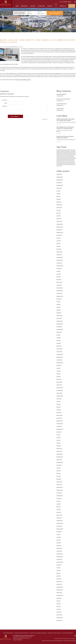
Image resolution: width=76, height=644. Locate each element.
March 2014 (59, 545)
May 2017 (58, 440)
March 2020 (59, 346)
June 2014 (59, 537)
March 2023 (59, 249)
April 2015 (59, 509)
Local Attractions (62, 104)
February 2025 (59, 205)
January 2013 (59, 584)
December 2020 (60, 321)
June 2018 (59, 404)
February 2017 (59, 449)
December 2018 (60, 388)
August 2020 (59, 332)
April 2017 (59, 443)
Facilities (33, 6)
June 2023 (59, 241)
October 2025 (59, 183)
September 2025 (60, 185)
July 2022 (58, 271)
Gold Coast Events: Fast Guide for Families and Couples (65, 120)
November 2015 (60, 490)
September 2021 (60, 296)
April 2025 (59, 199)
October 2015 (59, 493)
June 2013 (59, 570)
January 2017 (59, 451)
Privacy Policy (61, 639)
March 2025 (59, 202)
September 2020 (60, 329)
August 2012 (59, 598)
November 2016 (60, 457)
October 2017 (59, 426)
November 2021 (60, 291)
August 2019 (59, 365)
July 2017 (58, 435)
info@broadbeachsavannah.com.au (23, 638)
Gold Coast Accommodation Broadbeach (38, 633)
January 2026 (59, 174)
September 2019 (60, 363)
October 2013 (59, 559)
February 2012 (59, 615)
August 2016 (59, 465)
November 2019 (60, 357)
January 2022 (59, 285)
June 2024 (59, 210)
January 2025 (59, 207)
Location (50, 6)
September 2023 (60, 232)
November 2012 (60, 590)
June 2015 (59, 504)
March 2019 (59, 379)
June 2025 (59, 194)
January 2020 (59, 352)
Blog (56, 6)
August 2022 (59, 268)
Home (17, 6)
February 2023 (59, 252)
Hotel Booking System (59, 641)
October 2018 (59, 393)
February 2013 (59, 582)
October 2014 (59, 526)
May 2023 (58, 243)
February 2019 (59, 382)
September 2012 (60, 595)
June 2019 (59, 371)
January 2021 (59, 318)
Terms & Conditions (72, 639)
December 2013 (60, 554)
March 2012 (59, 612)
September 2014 (60, 529)
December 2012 (60, 587)
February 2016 (59, 482)
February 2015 (59, 515)
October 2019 (59, 360)
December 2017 (60, 421)
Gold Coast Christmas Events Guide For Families (65, 137)
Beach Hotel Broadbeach (68, 633)
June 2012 (59, 604)
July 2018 (58, 401)
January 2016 (59, 485)
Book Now (72, 6)
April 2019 (59, 376)
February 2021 (59, 316)
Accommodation (6, 47)
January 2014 (59, 551)
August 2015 (59, 498)
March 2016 (59, 479)
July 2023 (58, 238)
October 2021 (59, 293)
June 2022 (59, 274)
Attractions (41, 6)
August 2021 (59, 299)
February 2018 (59, 415)
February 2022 (59, 282)
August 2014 (59, 532)
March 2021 (59, 313)
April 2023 (59, 246)
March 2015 (59, 512)
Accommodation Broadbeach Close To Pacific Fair (64, 150)
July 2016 (58, 468)
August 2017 (59, 432)
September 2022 (60, 266)
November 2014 (60, 523)
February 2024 (59, 221)
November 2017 (60, 424)
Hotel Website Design (67, 641)
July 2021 (58, 302)
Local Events (60, 108)
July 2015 (58, 501)
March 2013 (59, 579)
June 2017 (59, 437)
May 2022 (58, 277)
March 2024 (59, 219)
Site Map (56, 639)
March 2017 (59, 446)
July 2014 (58, 534)
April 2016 (59, 476)
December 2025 (60, 177)
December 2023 (60, 224)
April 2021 (59, 310)
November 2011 (60, 618)
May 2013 (58, 573)
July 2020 (58, 335)
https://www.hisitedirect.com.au (24, 80)
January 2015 (59, 518)
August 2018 (59, 399)
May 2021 (58, 307)
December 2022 (60, 257)
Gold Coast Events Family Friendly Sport (65, 161)
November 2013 (60, 557)
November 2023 (60, 227)
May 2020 (58, 340)
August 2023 (59, 235)
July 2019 (58, 368)
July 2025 (58, 191)
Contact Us (63, 6)
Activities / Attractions (63, 99)
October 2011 (59, 620)
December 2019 (60, 354)
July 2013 (58, 568)
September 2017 (60, 429)
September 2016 (60, 462)
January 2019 (59, 385)
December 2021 (60, 288)
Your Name (4, 100)
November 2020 (60, 324)
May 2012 (58, 606)
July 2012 (58, 601)
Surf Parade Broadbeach (8, 633)
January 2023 (59, 255)
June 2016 (59, 471)
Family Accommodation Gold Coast (31, 49)
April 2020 (59, 343)
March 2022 (59, 280)
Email (6, 103)
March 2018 (59, 412)
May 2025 (58, 196)
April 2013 (59, 576)
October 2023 (59, 230)
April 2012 (59, 609)
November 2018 (60, 390)
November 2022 (60, 260)
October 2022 (59, 263)
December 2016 (60, 454)
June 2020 (59, 338)
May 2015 (58, 507)
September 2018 (60, 396)
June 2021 (59, 304)
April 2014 (59, 543)
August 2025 (59, 188)
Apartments (24, 6)
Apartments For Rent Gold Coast (55, 633)
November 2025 (60, 180)
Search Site (66, 639)
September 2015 (60, 496)
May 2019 (58, 374)
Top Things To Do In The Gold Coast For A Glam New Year (65, 128)
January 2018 (59, 418)
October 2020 (59, 327)
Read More (59, 124)
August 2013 (59, 565)
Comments (4, 106)
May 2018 (58, 407)
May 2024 (58, 213)
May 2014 (58, 540)
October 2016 (59, 460)
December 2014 (60, 521)
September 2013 (60, 562)
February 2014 (59, 548)
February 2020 (59, 349)
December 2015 (60, 487)
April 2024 (59, 216)
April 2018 (59, 410)
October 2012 (59, 593)
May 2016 (58, 473)
